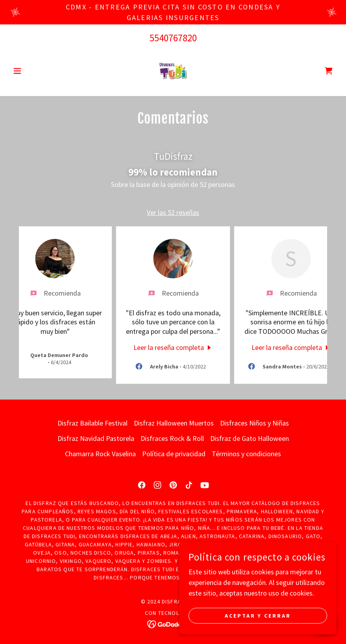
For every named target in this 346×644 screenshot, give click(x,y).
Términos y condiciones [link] (246, 454)
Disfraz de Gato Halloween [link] (250, 438)
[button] (34, 71)
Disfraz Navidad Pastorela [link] (96, 438)
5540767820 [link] (173, 38)
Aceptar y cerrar (258, 616)
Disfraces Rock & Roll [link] (172, 438)
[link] (173, 71)
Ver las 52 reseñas (173, 212)
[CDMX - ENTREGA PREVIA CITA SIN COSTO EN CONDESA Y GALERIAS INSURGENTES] (173, 12)
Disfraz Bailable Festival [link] (93, 423)
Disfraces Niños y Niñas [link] (254, 423)
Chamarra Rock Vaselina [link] (100, 454)
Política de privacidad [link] (174, 454)
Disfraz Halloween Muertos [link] (174, 423)
